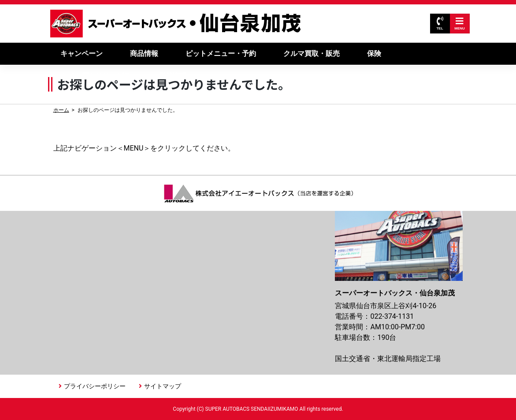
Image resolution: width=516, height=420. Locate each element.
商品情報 (144, 53)
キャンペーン (82, 53)
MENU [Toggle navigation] (460, 24)
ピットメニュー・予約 (221, 53)
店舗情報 (172, 76)
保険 (374, 53)
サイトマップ (163, 386)
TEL (440, 24)
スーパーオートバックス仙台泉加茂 (176, 24)
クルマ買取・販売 (312, 53)
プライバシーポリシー (95, 386)
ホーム (61, 110)
